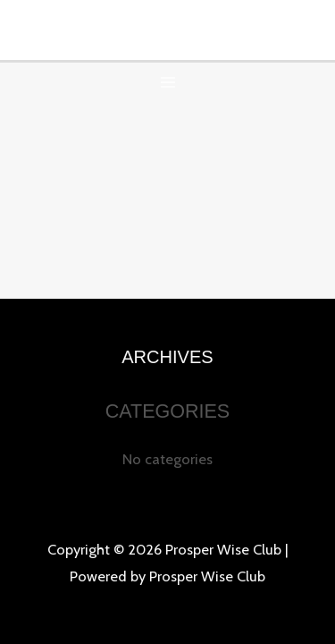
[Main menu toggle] (167, 83)
